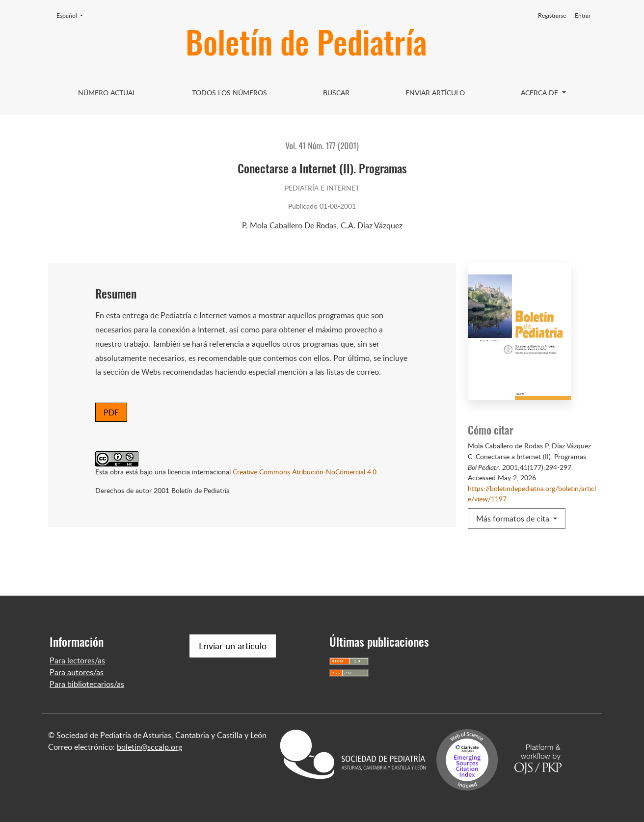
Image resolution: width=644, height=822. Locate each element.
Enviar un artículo (233, 646)
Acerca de (540, 93)
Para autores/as (77, 672)
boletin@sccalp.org (149, 747)
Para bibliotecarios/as (87, 684)
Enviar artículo (435, 93)
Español (73, 15)
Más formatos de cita (514, 519)
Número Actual (107, 93)
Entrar (583, 15)
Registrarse (552, 15)
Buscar (336, 93)
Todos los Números (229, 93)
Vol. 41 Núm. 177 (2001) (322, 145)
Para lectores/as (77, 660)
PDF (111, 412)
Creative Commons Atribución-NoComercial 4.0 (305, 471)
